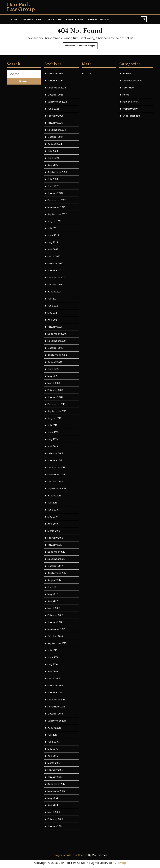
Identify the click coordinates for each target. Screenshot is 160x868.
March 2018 (54, 558)
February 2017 (55, 642)
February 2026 (55, 101)
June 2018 (53, 537)
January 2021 (55, 354)
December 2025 (57, 115)
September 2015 (57, 748)
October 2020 (55, 375)
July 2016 (52, 678)
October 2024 (55, 164)
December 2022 (57, 227)
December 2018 (56, 495)
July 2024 (53, 178)
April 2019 (53, 474)
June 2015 (53, 769)
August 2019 (54, 445)
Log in (88, 101)
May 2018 (53, 544)
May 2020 (53, 403)
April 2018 (53, 551)
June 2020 (53, 396)
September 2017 (57, 600)
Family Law (54, 19)
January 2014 (55, 853)
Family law (128, 115)
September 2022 (57, 241)
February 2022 (55, 291)
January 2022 (55, 298)
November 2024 (57, 157)
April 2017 (53, 628)
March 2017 (54, 635)
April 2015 (53, 783)
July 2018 (52, 530)
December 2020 (57, 361)
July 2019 (52, 452)
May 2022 (53, 270)
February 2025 (56, 143)
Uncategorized (131, 143)
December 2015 (56, 727)
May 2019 (53, 467)
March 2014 (54, 839)
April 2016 (53, 699)
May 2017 (53, 621)
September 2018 (57, 516)
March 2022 (54, 284)
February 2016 (55, 713)
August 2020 (55, 389)
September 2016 (57, 670)
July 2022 (53, 255)
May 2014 (53, 825)
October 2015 (55, 741)
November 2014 (56, 818)
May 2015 (53, 776)
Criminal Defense (99, 19)
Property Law (75, 19)
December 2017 (56, 579)
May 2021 (52, 340)
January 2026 (55, 108)
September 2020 (57, 382)
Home (14, 19)
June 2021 (53, 333)
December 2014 (56, 811)
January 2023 (55, 220)
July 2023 (53, 206)
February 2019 (55, 481)
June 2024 (53, 185)
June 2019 (53, 459)
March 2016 (54, 706)
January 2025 (55, 150)
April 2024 (53, 192)
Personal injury (131, 129)
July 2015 (52, 762)
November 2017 (56, 586)
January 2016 (55, 720)
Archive (127, 101)
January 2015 (55, 804)
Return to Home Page (81, 46)
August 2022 (55, 248)
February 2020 (55, 417)
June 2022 (53, 263)
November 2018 (56, 502)
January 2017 (55, 649)
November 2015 (56, 734)
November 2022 (56, 234)
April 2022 (53, 277)
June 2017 (53, 614)
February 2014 (55, 846)
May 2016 (53, 692)
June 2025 (53, 136)
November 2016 (56, 656)
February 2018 (55, 565)
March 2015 (54, 790)
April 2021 (53, 347)
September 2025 (57, 129)
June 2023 (53, 213)
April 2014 (53, 832)
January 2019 (55, 488)
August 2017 (54, 607)
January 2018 (55, 572)
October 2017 (55, 593)
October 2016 (55, 663)
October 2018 (55, 509)
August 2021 (54, 319)
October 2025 (55, 122)
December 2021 (56, 305)
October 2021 (55, 312)
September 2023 (57, 199)
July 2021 (52, 326)
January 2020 (55, 424)
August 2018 (54, 523)
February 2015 (55, 797)
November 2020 (57, 368)
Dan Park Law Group (21, 7)
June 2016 (53, 685)
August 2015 (54, 755)
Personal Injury (33, 19)
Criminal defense (132, 108)
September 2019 (57, 438)
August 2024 (55, 171)
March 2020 (54, 410)
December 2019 (56, 431)
